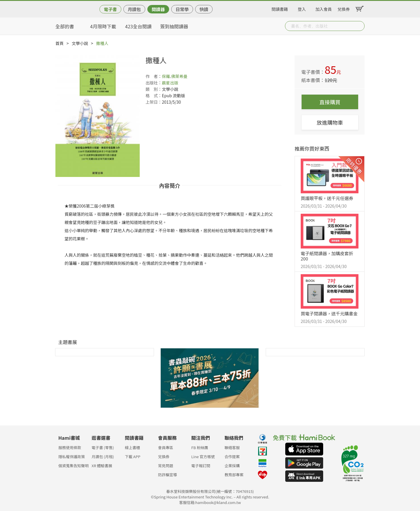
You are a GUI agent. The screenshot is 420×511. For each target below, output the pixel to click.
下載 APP (133, 457)
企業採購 (232, 466)
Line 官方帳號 (203, 457)
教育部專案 (234, 475)
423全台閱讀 (138, 26)
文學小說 (80, 43)
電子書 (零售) (103, 447)
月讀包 (134, 9)
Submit (360, 26)
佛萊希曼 (179, 76)
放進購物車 (330, 122)
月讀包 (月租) (103, 457)
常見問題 (166, 466)
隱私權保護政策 (72, 457)
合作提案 (232, 457)
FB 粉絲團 (200, 447)
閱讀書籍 (280, 8)
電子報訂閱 (201, 466)
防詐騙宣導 (168, 475)
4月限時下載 (103, 26)
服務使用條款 (70, 447)
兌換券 (344, 8)
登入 (302, 8)
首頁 (60, 43)
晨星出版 (170, 83)
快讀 (204, 9)
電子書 (110, 9)
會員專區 (166, 447)
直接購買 (330, 102)
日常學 (182, 9)
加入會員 (324, 8)
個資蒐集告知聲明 (73, 466)
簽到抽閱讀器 (174, 26)
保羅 (166, 76)
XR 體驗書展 (102, 466)
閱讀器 (158, 9)
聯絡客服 (232, 447)
